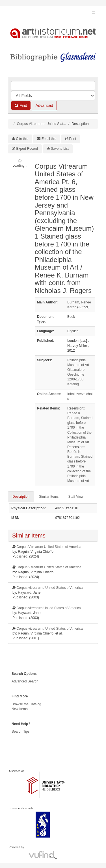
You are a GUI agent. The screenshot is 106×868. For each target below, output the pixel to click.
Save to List (60, 149)
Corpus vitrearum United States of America (48, 608)
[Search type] (53, 96)
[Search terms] (53, 86)
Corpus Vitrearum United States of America (49, 547)
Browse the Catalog (26, 704)
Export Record (27, 149)
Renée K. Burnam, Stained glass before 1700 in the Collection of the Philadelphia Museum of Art (80, 428)
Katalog (73, 384)
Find (21, 105)
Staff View (76, 497)
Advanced (44, 105)
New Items (20, 709)
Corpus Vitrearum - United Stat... (42, 124)
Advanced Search (25, 681)
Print (73, 139)
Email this (49, 139)
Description (21, 497)
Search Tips (20, 732)
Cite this (22, 139)
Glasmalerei (76, 370)
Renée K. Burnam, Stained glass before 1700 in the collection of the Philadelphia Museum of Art (80, 466)
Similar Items (49, 497)
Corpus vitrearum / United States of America (49, 588)
